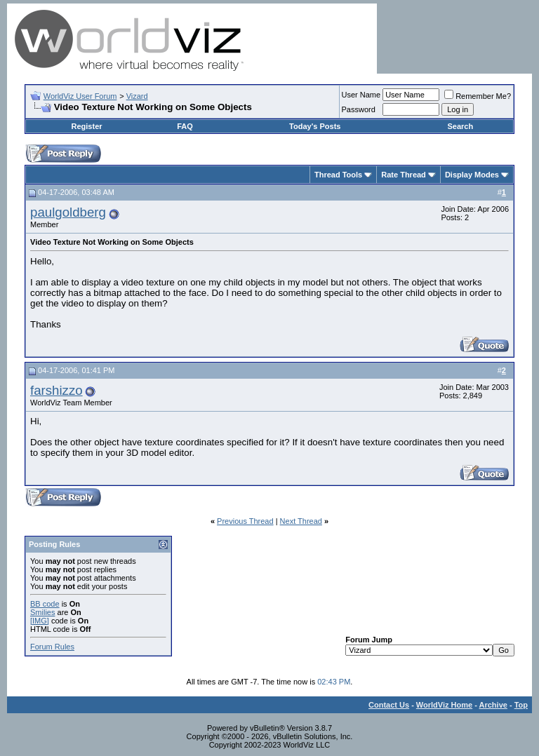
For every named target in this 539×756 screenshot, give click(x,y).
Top (521, 705)
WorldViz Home (444, 705)
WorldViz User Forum (80, 96)
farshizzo (56, 390)
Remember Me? (478, 96)
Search (460, 126)
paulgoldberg (68, 212)
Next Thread (301, 521)
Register (87, 126)
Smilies (42, 612)
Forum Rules (52, 647)
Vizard (137, 96)
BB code (45, 604)
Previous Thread (245, 521)
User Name (361, 95)
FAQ (185, 126)
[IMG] (40, 621)
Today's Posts (315, 126)
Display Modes (472, 175)
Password (359, 109)
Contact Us (389, 705)
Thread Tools (338, 175)
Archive (493, 705)
